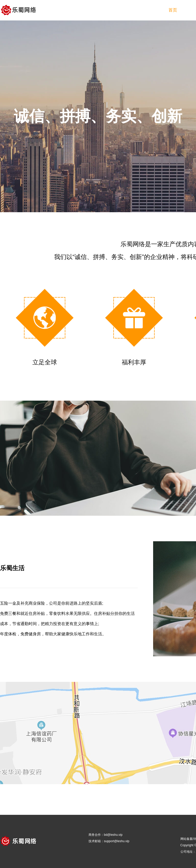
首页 (173, 10)
